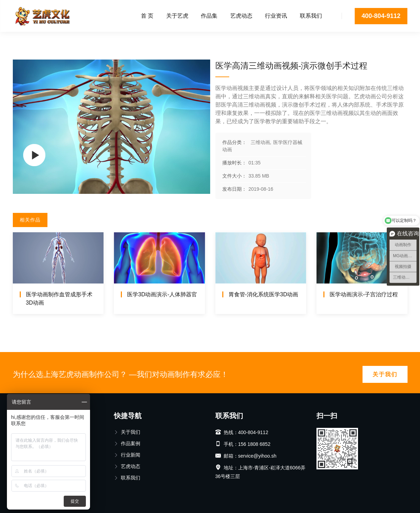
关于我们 (385, 374)
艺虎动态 (241, 16)
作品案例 (127, 443)
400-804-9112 (381, 16)
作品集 (209, 16)
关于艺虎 (177, 16)
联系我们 (311, 16)
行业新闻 (127, 455)
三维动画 (42, 40)
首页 (18, 40)
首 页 (147, 16)
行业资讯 (276, 16)
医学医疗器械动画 (82, 40)
